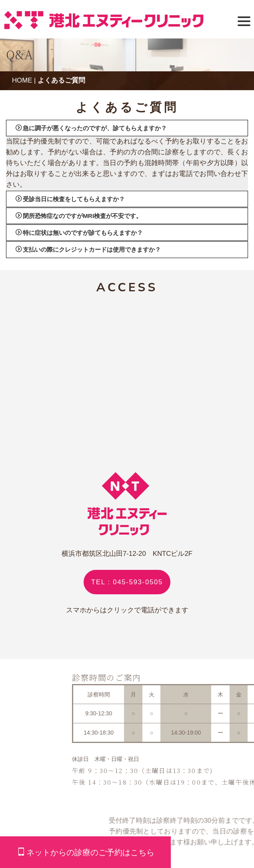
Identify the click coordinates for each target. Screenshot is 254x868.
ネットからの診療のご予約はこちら (86, 852)
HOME (22, 80)
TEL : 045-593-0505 (127, 582)
